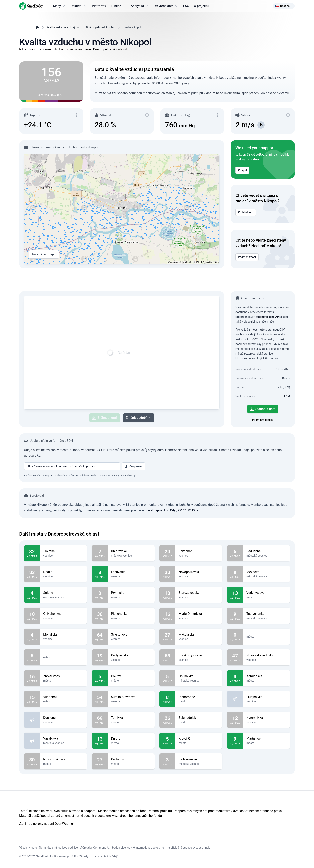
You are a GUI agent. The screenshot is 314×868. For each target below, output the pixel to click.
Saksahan (199, 551)
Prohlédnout (246, 212)
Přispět (242, 170)
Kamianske (267, 676)
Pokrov (131, 676)
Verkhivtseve (267, 593)
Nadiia (63, 572)
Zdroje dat (175, 262)
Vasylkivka (63, 739)
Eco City (170, 510)
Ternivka (131, 718)
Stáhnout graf (104, 418)
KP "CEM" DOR (188, 510)
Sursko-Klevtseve (131, 697)
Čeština (284, 6)
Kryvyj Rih (199, 739)
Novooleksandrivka (267, 655)
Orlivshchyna (63, 614)
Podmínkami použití (86, 476)
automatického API (268, 317)
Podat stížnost (247, 257)
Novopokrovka (199, 572)
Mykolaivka (199, 635)
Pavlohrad (131, 759)
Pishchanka (131, 614)
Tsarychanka (267, 614)
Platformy (99, 6)
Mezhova (267, 572)
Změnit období (139, 418)
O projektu (201, 6)
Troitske (63, 551)
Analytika (140, 6)
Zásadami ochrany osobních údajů (118, 476)
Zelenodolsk (199, 718)
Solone (63, 593)
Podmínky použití (263, 420)
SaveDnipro (154, 510)
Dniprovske (131, 551)
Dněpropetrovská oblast (101, 27)
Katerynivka (267, 718)
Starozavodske (199, 593)
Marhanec (267, 739)
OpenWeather (64, 824)
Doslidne (63, 718)
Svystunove (131, 635)
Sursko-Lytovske (199, 655)
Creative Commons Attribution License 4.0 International (117, 848)
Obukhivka (199, 676)
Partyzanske (131, 655)
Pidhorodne (199, 697)
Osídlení (79, 6)
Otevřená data (166, 6)
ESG (186, 6)
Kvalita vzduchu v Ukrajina (63, 27)
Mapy (59, 6)
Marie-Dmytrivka (199, 614)
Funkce (118, 6)
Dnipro (131, 739)
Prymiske (131, 593)
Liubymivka (267, 697)
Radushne (267, 551)
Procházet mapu (44, 254)
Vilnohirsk (63, 697)
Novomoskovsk (63, 759)
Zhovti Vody (63, 676)
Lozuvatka (131, 572)
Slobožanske (199, 759)
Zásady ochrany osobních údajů (99, 856)
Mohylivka (63, 635)
